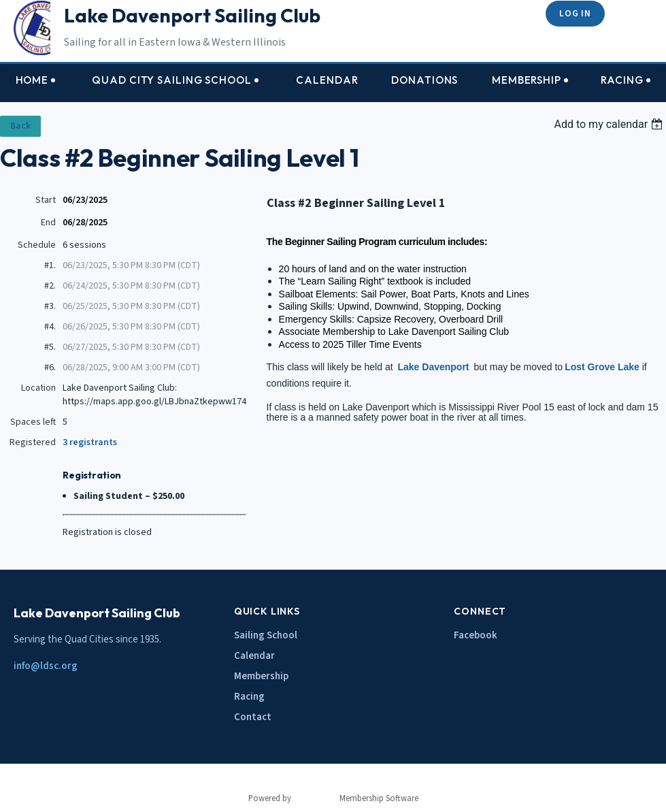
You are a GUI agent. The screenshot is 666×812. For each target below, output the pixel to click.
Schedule (37, 245)
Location (38, 388)
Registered (33, 442)
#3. (50, 306)
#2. (50, 286)
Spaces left (33, 422)
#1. (50, 265)
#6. (50, 368)
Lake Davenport (433, 367)
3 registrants (90, 442)
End (48, 223)
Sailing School (266, 635)
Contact (253, 717)
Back (20, 126)
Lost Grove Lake (602, 367)
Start (46, 200)
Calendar (254, 656)
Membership (261, 676)
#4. (50, 327)
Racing (249, 697)
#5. (50, 347)
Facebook (476, 635)
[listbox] (610, 124)
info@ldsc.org (46, 666)
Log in (575, 13)
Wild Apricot (315, 798)
